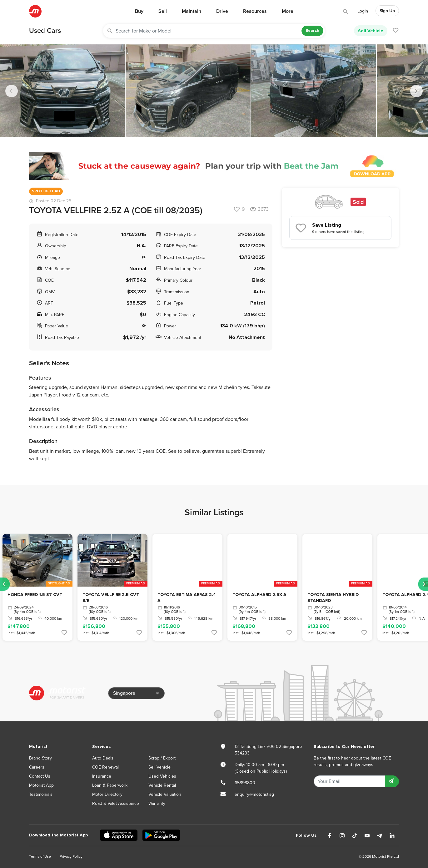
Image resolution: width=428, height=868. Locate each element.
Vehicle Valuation (165, 794)
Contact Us (40, 776)
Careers (37, 767)
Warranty (157, 803)
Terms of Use (40, 856)
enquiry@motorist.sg (254, 794)
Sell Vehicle (371, 31)
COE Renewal (105, 767)
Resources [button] (255, 11)
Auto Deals (103, 758)
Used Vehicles (162, 776)
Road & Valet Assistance (116, 803)
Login (363, 11)
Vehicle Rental (162, 785)
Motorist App (41, 785)
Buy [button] (139, 11)
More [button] (288, 11)
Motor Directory (107, 794)
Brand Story (40, 758)
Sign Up (387, 11)
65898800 (245, 783)
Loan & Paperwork (110, 785)
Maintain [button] (192, 11)
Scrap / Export (162, 758)
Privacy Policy (71, 856)
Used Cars (45, 31)
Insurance (102, 776)
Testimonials (41, 794)
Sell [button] (163, 11)
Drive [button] (222, 11)
